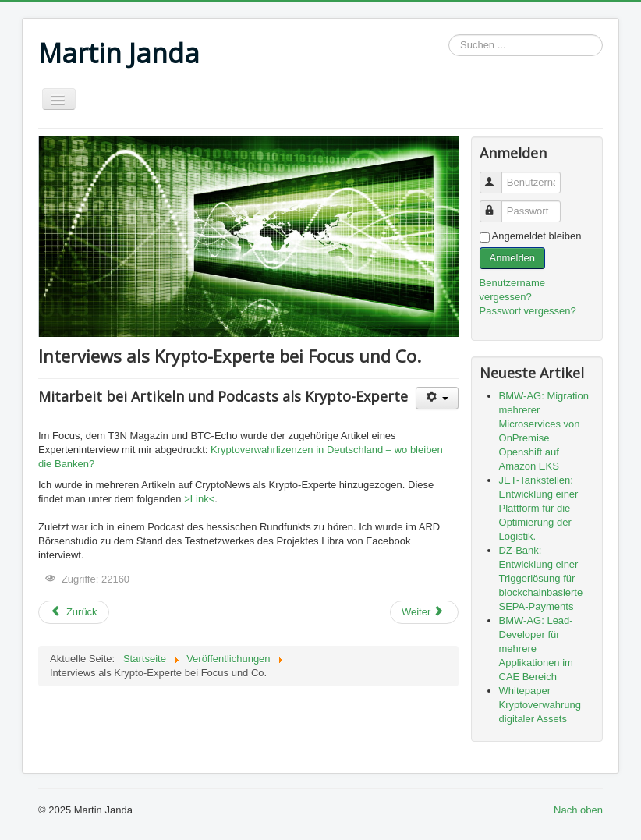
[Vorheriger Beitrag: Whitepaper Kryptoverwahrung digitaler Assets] (74, 612)
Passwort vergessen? (528, 311)
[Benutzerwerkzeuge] (437, 398)
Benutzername (498, 176)
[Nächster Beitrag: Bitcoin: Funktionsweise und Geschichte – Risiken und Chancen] (424, 612)
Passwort (498, 205)
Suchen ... (449, 35)
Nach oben (578, 810)
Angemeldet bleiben (537, 236)
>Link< (199, 499)
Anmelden (513, 258)
